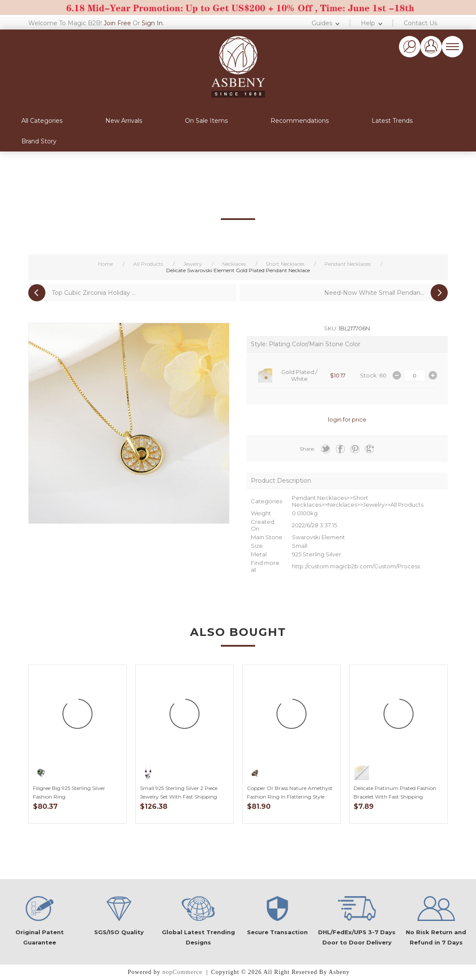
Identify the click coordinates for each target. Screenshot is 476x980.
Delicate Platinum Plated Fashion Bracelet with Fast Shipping (395, 792)
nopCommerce (182, 972)
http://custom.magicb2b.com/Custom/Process (356, 566)
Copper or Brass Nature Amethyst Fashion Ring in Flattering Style (290, 792)
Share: (307, 449)
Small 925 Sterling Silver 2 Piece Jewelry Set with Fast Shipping (179, 792)
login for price (347, 419)
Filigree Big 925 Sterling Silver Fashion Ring (69, 792)
